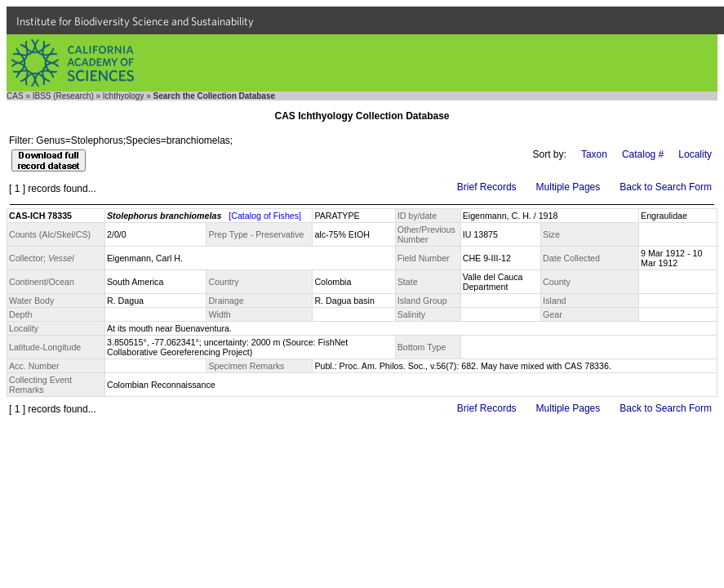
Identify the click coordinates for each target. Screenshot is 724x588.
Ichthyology (124, 96)
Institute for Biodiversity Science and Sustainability (135, 21)
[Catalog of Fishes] (265, 216)
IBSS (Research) (63, 96)
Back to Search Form (666, 187)
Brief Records (487, 187)
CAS (15, 96)
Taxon (594, 154)
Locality (695, 154)
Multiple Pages (569, 187)
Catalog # (643, 154)
